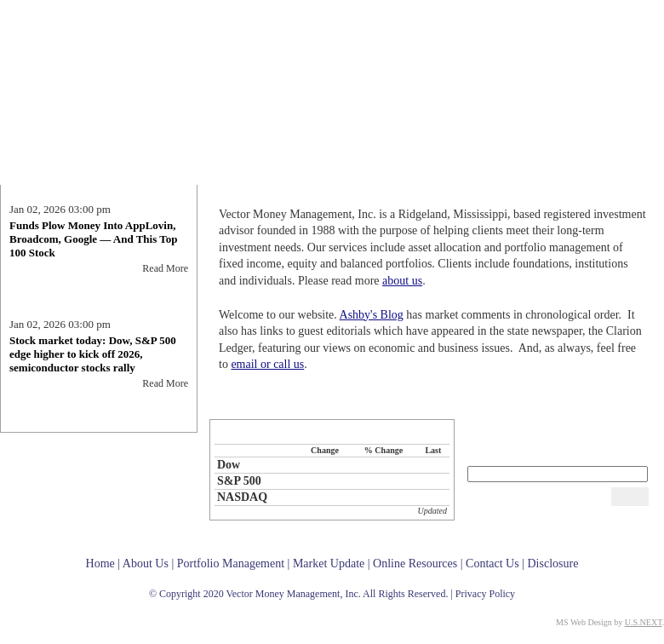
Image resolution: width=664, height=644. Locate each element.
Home (223, 175)
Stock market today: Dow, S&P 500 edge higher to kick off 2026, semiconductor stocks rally (93, 358)
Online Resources (563, 175)
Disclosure (552, 563)
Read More (165, 273)
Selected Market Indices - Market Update (332, 431)
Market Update (466, 175)
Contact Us (634, 175)
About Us (271, 175)
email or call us (267, 364)
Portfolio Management (366, 175)
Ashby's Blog (372, 315)
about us (402, 281)
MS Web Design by (609, 622)
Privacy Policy (485, 594)
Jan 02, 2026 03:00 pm (60, 213)
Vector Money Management (89, 64)
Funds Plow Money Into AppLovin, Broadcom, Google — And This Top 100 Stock (93, 243)
